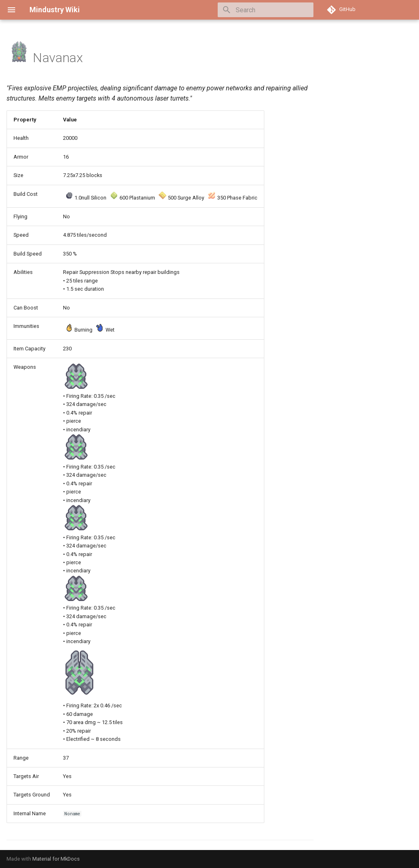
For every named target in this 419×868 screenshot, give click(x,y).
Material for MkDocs (56, 859)
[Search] (266, 10)
